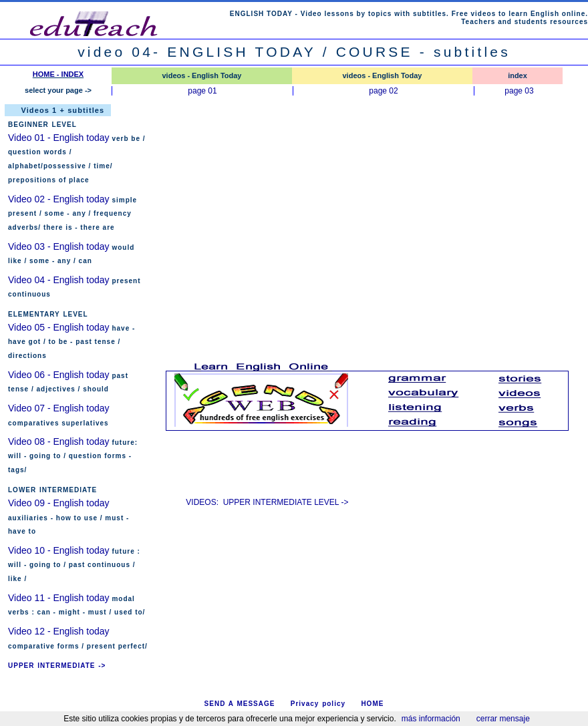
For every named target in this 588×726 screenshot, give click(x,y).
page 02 (383, 91)
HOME (372, 704)
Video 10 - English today (59, 550)
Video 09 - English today (59, 503)
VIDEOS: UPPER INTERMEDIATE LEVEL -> (267, 502)
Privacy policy (318, 704)
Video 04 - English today (59, 280)
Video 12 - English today (59, 631)
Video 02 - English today (59, 199)
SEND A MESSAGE (240, 704)
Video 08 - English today (59, 441)
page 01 (202, 91)
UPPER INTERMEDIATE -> (57, 666)
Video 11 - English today (59, 598)
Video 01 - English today (60, 138)
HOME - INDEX (58, 74)
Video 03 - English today (59, 246)
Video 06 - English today (59, 375)
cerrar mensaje (503, 719)
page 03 (519, 91)
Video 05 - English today (59, 327)
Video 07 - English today (59, 408)
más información (431, 719)
